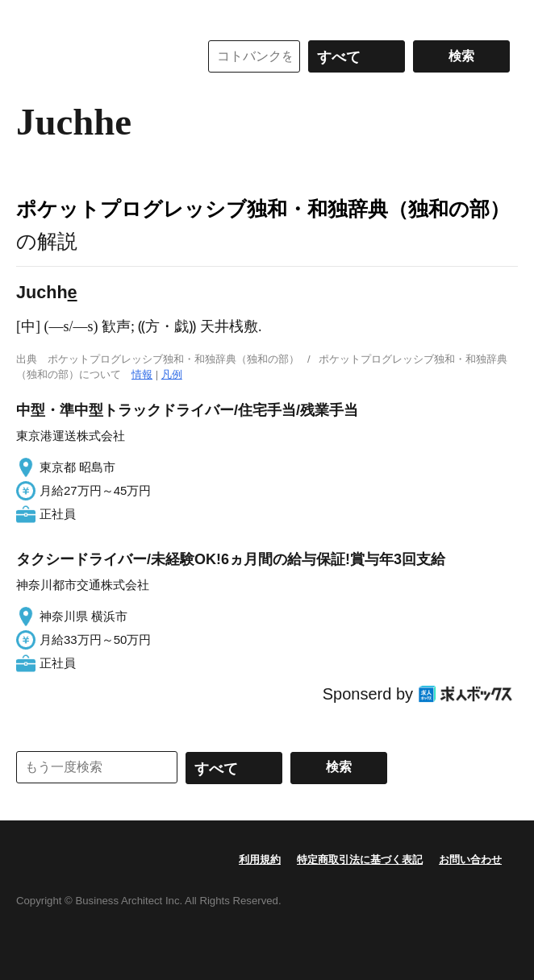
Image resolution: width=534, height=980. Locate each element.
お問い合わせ (470, 860)
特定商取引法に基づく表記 (360, 860)
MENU (32, 16)
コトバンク (96, 56)
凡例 (172, 374)
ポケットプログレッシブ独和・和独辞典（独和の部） (263, 209)
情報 (142, 374)
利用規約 (260, 860)
